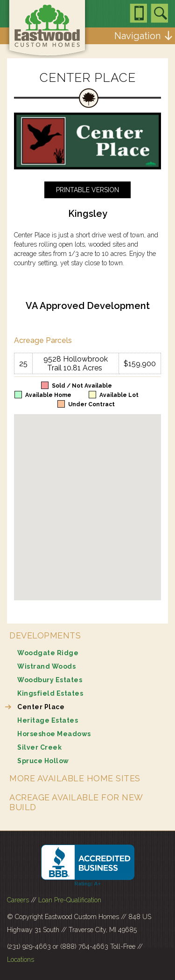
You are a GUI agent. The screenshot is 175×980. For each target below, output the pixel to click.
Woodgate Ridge (48, 653)
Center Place (41, 707)
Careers (18, 900)
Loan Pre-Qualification (70, 900)
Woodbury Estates (50, 680)
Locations (21, 960)
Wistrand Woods (46, 666)
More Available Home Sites (75, 778)
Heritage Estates (48, 720)
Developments (45, 635)
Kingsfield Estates (50, 693)
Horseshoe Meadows (54, 734)
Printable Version (87, 190)
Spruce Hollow (43, 761)
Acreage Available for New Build (76, 802)
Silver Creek (39, 747)
